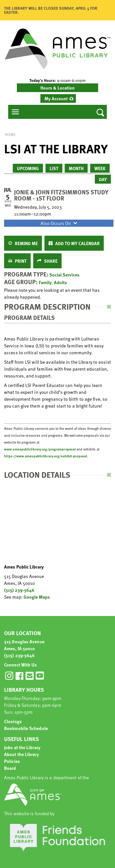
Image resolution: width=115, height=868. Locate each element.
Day (103, 179)
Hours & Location (57, 88)
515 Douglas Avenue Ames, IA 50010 (24, 645)
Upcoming (28, 168)
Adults (60, 282)
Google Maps (37, 597)
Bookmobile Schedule (26, 728)
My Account (56, 98)
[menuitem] (58, 98)
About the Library (21, 754)
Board (10, 768)
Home (10, 134)
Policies (12, 761)
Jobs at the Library (22, 747)
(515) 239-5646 (19, 590)
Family (45, 282)
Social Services (64, 275)
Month (76, 168)
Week (100, 168)
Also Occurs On (60, 223)
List (54, 168)
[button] (57, 80)
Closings (13, 721)
